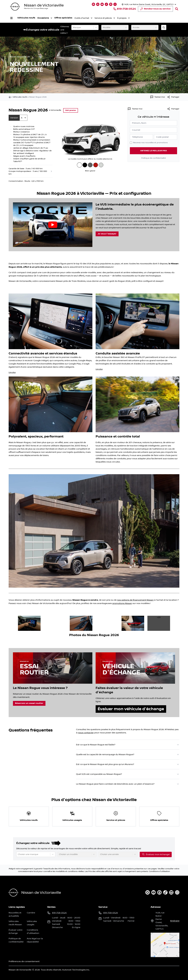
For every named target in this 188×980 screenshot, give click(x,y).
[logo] (15, 7)
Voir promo (71, 110)
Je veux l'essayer (107, 234)
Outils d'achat (83, 18)
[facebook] (159, 892)
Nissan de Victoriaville (44, 5)
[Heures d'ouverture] (149, 4)
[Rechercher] (177, 9)
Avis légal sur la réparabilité (35, 940)
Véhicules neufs (26, 18)
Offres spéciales (63, 18)
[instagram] (177, 892)
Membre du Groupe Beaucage (36, 8)
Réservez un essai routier (29, 703)
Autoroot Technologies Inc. (76, 970)
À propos (123, 18)
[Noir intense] (85, 165)
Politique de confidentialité (154, 158)
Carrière (31, 913)
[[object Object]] (173, 97)
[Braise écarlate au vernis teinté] (96, 165)
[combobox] (73, 27)
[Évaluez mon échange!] (164, 27)
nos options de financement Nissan (135, 600)
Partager (173, 109)
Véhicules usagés (32, 923)
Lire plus (12, 372)
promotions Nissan (122, 603)
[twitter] (148, 892)
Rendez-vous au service (155, 10)
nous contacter (86, 733)
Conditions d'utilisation (159, 871)
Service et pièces (105, 18)
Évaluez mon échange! (156, 854)
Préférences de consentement (24, 961)
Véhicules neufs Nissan (15, 923)
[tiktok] (165, 892)
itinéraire (175, 921)
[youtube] (153, 892)
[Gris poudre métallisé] (90, 165)
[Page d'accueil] (13, 893)
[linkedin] (171, 892)
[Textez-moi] (157, 97)
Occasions (45, 18)
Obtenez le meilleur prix (154, 151)
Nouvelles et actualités (15, 914)
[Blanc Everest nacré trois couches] (101, 165)
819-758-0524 (124, 9)
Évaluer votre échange (16, 932)
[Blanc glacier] (79, 165)
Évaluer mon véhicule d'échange (131, 709)
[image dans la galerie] (29, 623)
